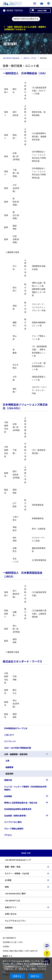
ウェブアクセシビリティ (15, 921)
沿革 (7, 761)
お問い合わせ (11, 914)
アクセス (8, 835)
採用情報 (8, 796)
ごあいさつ (9, 735)
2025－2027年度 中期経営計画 (18, 748)
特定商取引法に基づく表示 (13, 942)
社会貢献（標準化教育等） (16, 816)
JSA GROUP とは (12, 900)
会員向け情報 (42, 10)
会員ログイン (11, 907)
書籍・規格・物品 (13, 867)
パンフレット (10, 741)
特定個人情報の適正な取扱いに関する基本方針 (20, 951)
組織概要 (9, 767)
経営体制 (9, 774)
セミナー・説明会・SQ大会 (17, 873)
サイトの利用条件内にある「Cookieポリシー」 (26, 965)
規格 (7, 887)
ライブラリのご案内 (13, 822)
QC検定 (8, 880)
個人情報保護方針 (9, 938)
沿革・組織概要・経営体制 (16, 754)
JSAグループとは (30, 58)
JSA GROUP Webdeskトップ (18, 860)
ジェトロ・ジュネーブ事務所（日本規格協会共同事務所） (25, 788)
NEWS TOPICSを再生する (26, 19)
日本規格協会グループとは (16, 728)
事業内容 (8, 780)
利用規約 (6, 946)
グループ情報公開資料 (14, 829)
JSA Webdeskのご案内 (15, 893)
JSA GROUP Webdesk (11, 58)
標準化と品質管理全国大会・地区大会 (21, 803)
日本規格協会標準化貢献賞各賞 (18, 809)
